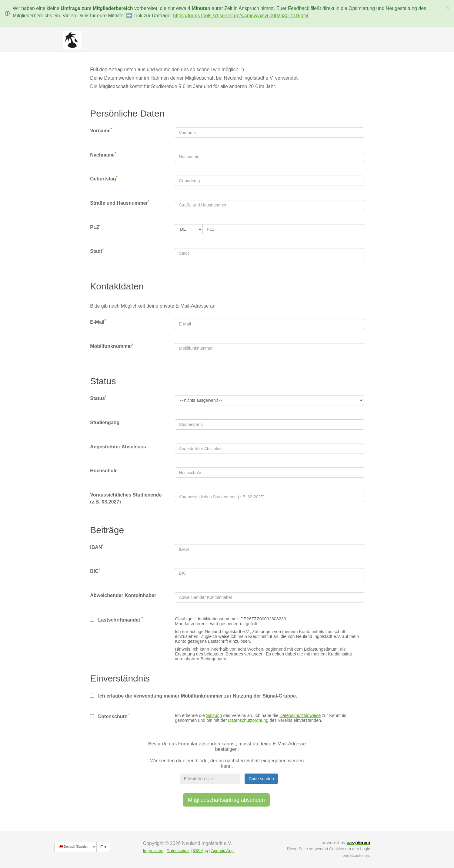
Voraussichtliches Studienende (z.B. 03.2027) (126, 498)
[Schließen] (448, 7)
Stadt (97, 251)
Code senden (261, 779)
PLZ (95, 227)
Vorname (101, 130)
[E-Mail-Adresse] (210, 779)
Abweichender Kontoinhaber (123, 595)
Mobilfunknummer (112, 346)
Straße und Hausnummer (120, 203)
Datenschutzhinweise (300, 715)
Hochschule (104, 471)
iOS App (200, 851)
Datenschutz (108, 716)
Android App (222, 851)
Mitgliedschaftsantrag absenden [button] (226, 800)
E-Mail (98, 322)
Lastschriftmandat (116, 619)
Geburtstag (104, 178)
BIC (95, 571)
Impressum (153, 851)
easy (359, 842)
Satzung (214, 715)
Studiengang (105, 422)
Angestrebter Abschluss (118, 447)
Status (98, 398)
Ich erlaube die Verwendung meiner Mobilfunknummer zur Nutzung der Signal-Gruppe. (194, 696)
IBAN (97, 547)
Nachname (103, 155)
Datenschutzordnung (248, 720)
